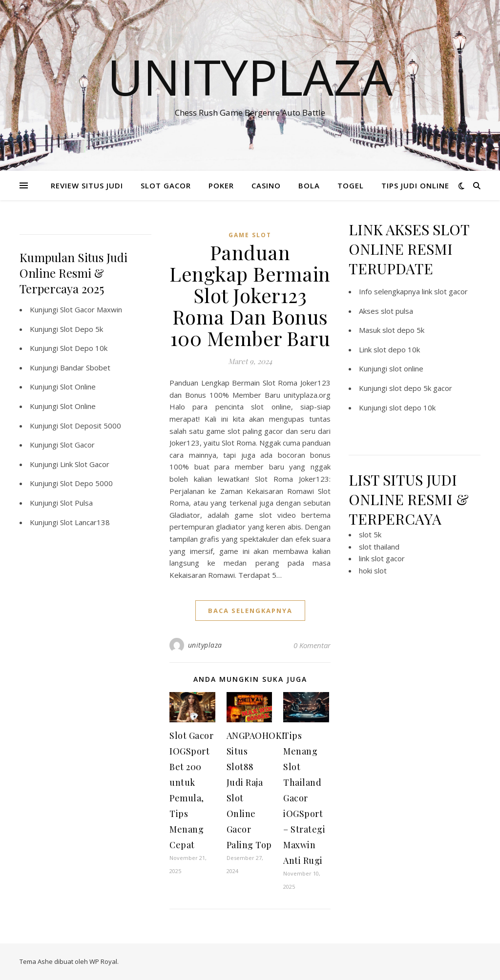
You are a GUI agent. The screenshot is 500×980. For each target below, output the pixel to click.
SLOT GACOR (166, 185)
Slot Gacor (77, 445)
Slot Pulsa (76, 503)
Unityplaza (250, 77)
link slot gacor (445, 291)
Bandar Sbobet (85, 367)
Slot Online (78, 387)
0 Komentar (312, 645)
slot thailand (379, 547)
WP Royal (103, 961)
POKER (221, 185)
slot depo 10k (397, 349)
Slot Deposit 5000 (91, 426)
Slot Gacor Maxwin (91, 309)
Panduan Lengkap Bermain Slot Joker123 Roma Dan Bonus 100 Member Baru (250, 295)
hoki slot (373, 571)
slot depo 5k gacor (421, 388)
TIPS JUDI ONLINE (415, 185)
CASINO (266, 185)
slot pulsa (397, 311)
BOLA (309, 185)
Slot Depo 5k (82, 329)
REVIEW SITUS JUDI (87, 185)
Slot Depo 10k (84, 348)
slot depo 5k (403, 330)
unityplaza (205, 645)
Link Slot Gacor (85, 464)
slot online (406, 368)
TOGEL (351, 185)
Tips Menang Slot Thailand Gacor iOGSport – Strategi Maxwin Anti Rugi (304, 798)
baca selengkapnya (250, 611)
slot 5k (370, 534)
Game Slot (250, 235)
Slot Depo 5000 (86, 483)
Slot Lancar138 (85, 522)
